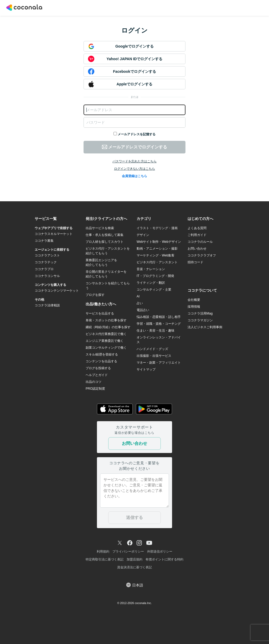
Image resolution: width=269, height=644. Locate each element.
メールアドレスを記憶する (137, 134)
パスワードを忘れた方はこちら (134, 161)
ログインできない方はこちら (134, 169)
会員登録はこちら (134, 176)
